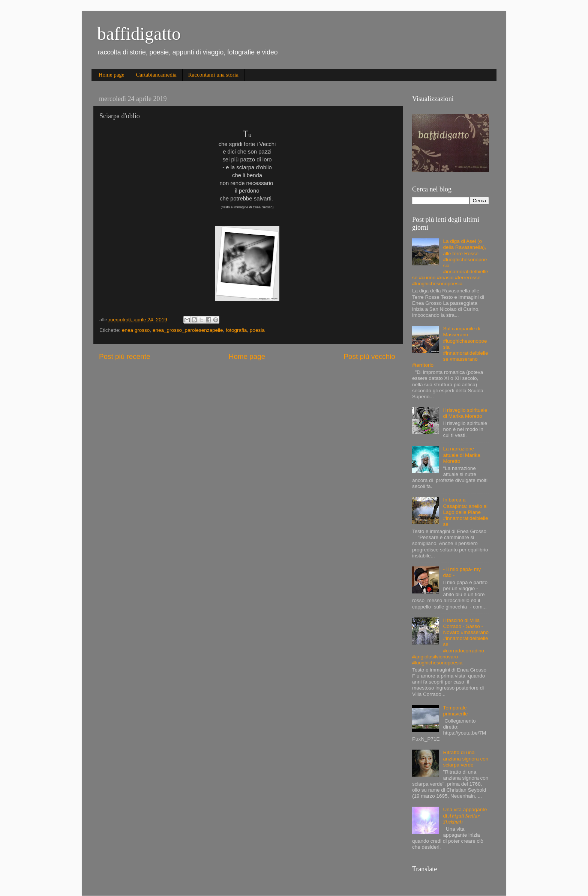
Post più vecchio (369, 356)
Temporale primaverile (455, 711)
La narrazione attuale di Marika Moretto (461, 455)
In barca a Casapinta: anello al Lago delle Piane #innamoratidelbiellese (465, 512)
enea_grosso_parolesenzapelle (188, 330)
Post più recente (125, 356)
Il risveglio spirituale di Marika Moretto (465, 413)
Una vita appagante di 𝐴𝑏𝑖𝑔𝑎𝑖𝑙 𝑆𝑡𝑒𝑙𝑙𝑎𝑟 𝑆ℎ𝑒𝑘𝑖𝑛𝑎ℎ (465, 815)
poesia (257, 330)
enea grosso (136, 330)
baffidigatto (139, 34)
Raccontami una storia (213, 75)
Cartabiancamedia (156, 75)
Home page (112, 75)
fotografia (236, 330)
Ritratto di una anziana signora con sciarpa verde (466, 758)
